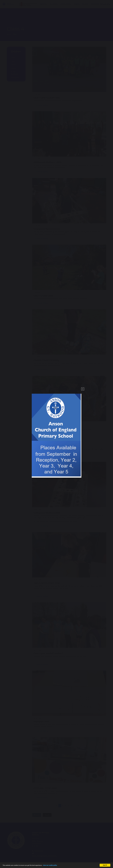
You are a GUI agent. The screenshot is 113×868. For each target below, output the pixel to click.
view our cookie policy (50, 865)
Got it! (105, 865)
